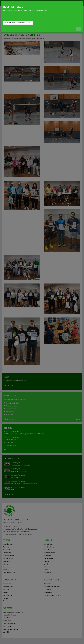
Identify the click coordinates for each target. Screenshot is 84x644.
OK (78, 29)
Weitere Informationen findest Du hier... (18, 23)
